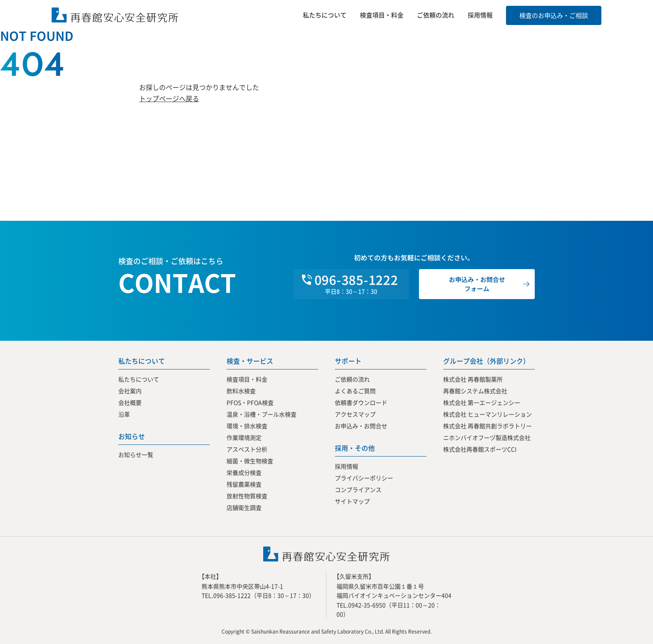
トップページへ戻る (169, 98)
